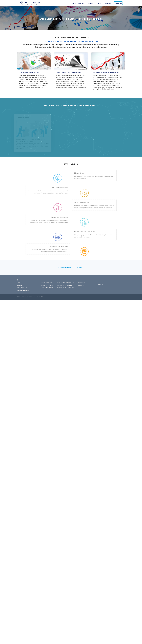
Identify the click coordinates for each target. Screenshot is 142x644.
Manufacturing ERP (22, 288)
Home (74, 3)
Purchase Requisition (47, 283)
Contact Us (118, 3)
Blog (100, 3)
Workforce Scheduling (47, 285)
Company (109, 3)
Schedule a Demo (64, 268)
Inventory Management (23, 290)
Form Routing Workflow (47, 288)
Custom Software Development (66, 283)
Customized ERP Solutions (65, 285)
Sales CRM (19, 285)
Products (82, 3)
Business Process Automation (66, 288)
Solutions (92, 3)
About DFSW (82, 283)
